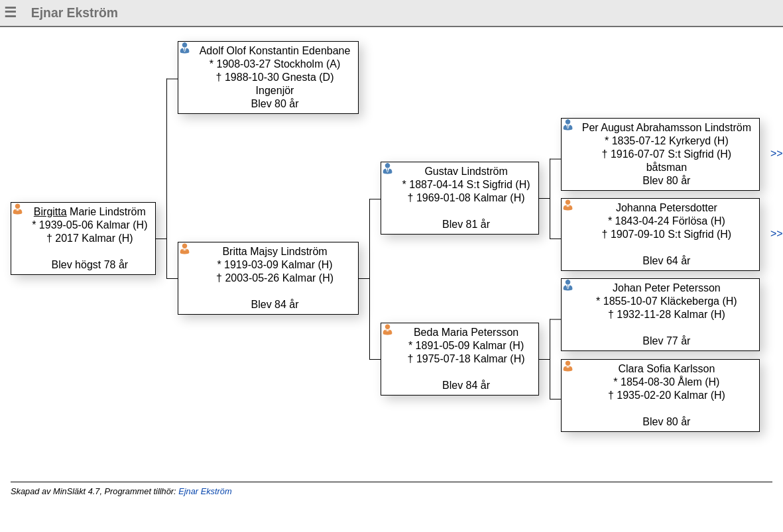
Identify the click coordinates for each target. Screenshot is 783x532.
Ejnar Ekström (205, 491)
